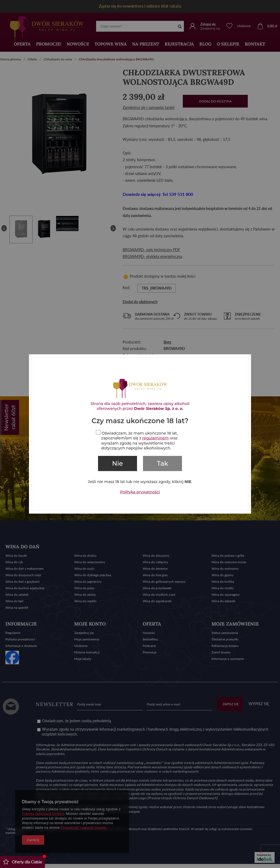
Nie (118, 464)
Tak (163, 464)
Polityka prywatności (140, 492)
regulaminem (156, 438)
